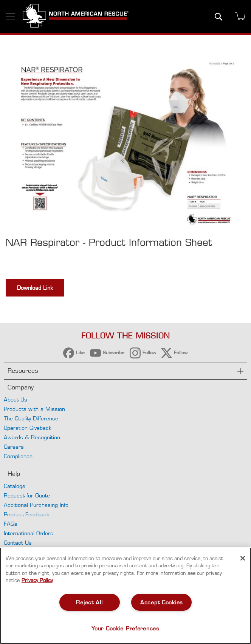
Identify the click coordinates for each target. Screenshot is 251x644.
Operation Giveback (28, 428)
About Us (15, 399)
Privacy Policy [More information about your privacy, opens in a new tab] (37, 580)
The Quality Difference (31, 418)
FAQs (11, 524)
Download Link (35, 288)
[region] (125, 596)
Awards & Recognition (32, 437)
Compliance (18, 456)
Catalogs (15, 486)
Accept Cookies (162, 602)
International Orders (29, 533)
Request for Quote (27, 495)
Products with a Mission (34, 409)
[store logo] (76, 17)
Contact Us (18, 543)
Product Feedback (26, 514)
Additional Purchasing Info (36, 505)
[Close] (243, 558)
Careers (14, 447)
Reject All (89, 602)
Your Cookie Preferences (125, 628)
